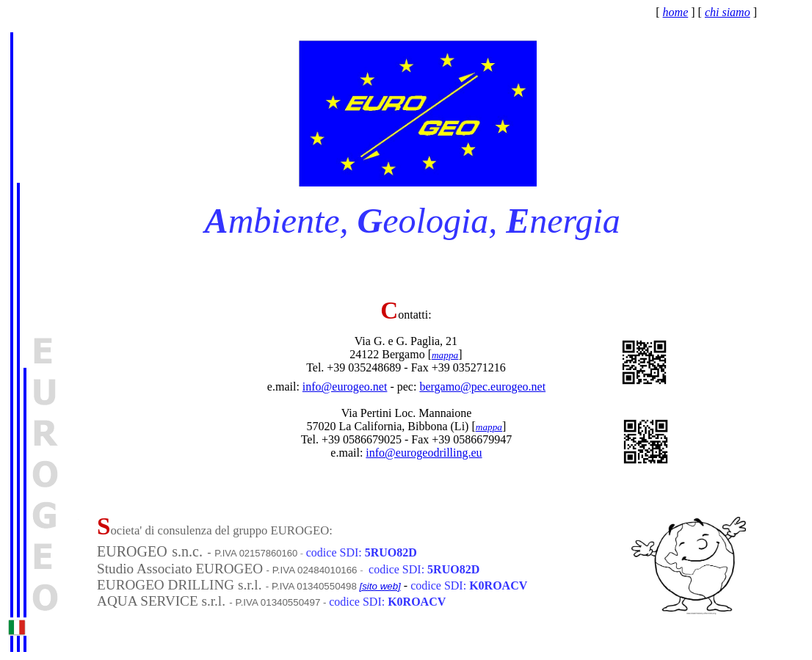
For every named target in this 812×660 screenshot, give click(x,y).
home (676, 12)
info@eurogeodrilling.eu (424, 453)
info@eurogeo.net (345, 387)
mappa (445, 355)
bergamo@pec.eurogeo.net (482, 387)
